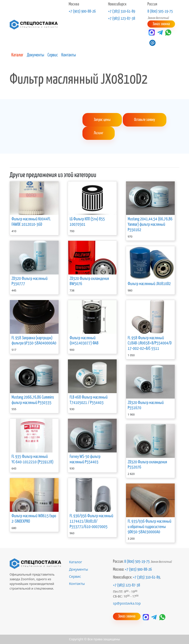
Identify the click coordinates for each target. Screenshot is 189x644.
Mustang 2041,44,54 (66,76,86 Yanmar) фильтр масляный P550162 (150, 225)
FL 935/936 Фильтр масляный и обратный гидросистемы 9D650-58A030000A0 (150, 527)
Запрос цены (102, 120)
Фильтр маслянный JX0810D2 (149, 284)
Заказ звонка (161, 24)
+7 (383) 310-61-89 (122, 11)
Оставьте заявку (145, 120)
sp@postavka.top (127, 603)
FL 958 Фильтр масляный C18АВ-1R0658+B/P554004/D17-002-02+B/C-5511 (150, 343)
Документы (35, 55)
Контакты (69, 55)
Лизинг (99, 133)
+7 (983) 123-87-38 (122, 19)
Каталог (17, 55)
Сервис (53, 55)
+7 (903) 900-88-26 (82, 11)
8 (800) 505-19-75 (160, 11)
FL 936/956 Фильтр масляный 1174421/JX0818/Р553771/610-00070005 (91, 521)
